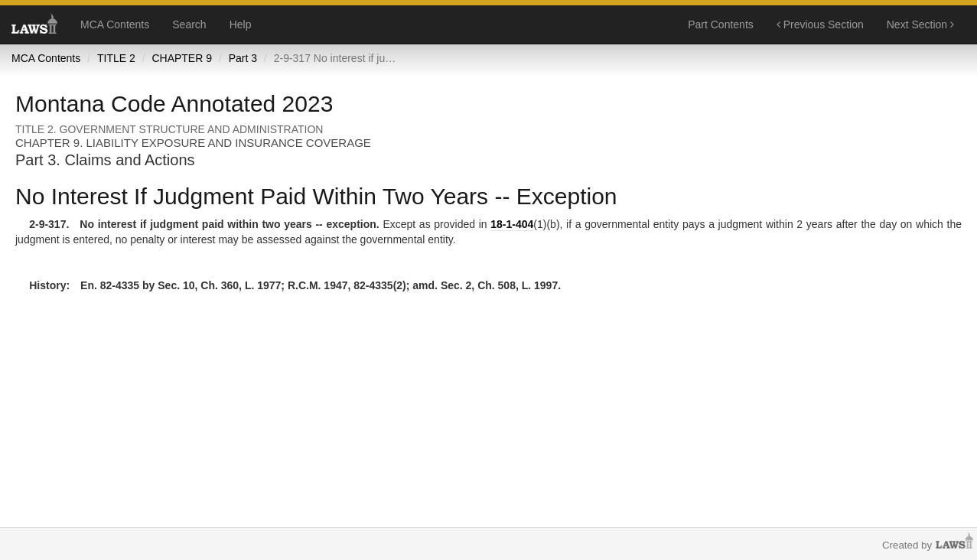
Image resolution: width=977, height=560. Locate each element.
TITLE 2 (116, 58)
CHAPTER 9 (182, 58)
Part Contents (721, 24)
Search (189, 24)
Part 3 (243, 58)
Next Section (920, 24)
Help (241, 24)
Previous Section (820, 24)
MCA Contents (115, 24)
